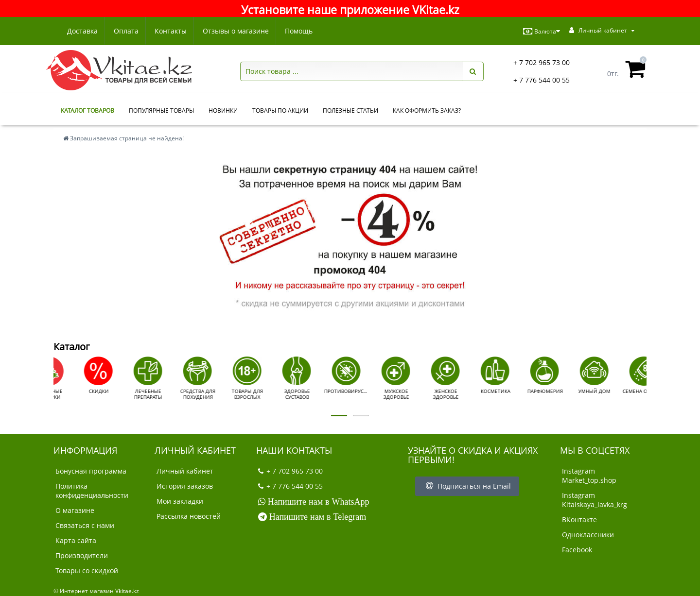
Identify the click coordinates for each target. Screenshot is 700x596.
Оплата (128, 31)
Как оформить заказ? (427, 111)
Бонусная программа (91, 471)
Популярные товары (161, 111)
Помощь (305, 31)
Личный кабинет (185, 471)
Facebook (577, 550)
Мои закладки (180, 501)
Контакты (174, 31)
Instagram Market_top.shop (589, 476)
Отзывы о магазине (240, 31)
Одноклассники (588, 535)
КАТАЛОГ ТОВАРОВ (87, 111)
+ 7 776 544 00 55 (542, 80)
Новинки (223, 111)
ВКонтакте (579, 519)
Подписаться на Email (467, 486)
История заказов (185, 486)
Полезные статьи (350, 111)
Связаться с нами (85, 525)
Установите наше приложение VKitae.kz (350, 10)
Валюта (542, 32)
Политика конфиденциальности (92, 491)
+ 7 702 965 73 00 (542, 62)
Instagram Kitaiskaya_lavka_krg (595, 500)
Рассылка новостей (189, 516)
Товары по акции (280, 111)
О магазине (75, 510)
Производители (82, 555)
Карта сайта (76, 540)
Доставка (82, 31)
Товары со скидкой (87, 570)
